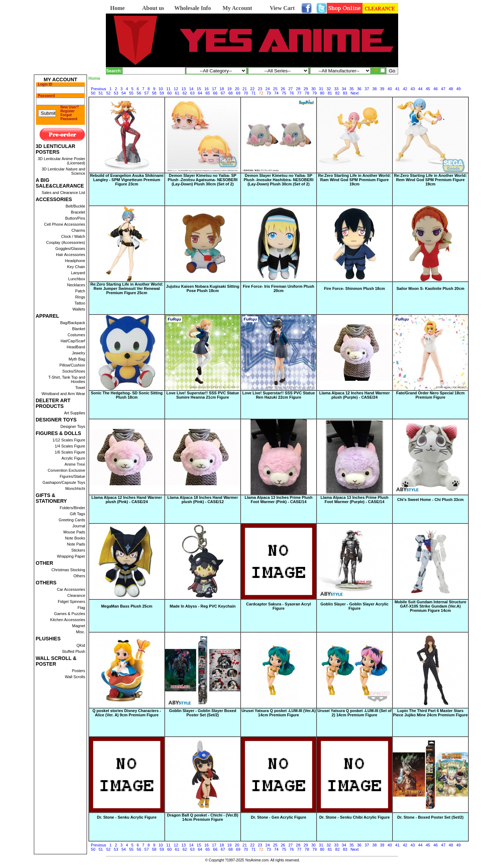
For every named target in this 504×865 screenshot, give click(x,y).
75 (284, 93)
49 (458, 89)
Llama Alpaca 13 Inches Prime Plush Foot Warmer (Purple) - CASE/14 (354, 500)
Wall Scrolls (75, 677)
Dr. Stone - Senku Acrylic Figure (127, 817)
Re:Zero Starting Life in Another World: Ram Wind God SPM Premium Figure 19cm (354, 180)
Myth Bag (77, 359)
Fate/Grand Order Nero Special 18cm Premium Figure (431, 395)
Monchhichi (75, 488)
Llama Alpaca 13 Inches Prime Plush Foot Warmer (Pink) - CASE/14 (278, 500)
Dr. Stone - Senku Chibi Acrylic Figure (355, 817)
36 (359, 89)
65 (207, 93)
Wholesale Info (193, 8)
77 (299, 93)
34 (344, 89)
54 (124, 93)
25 (275, 89)
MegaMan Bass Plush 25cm (127, 606)
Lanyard (78, 273)
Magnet (79, 626)
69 (238, 93)
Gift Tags (78, 514)
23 (260, 89)
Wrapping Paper (71, 556)
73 (269, 93)
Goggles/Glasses (70, 249)
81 (330, 93)
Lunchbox (77, 279)
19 (230, 89)
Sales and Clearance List (63, 193)
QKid (81, 645)
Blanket (79, 329)
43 (413, 89)
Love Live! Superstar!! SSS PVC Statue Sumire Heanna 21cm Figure (203, 395)
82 (338, 93)
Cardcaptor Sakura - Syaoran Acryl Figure (279, 606)
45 (428, 89)
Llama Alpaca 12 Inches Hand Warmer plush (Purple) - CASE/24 (355, 395)
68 (231, 93)
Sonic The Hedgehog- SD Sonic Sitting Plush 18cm (127, 395)
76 (292, 93)
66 (215, 93)
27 (290, 89)
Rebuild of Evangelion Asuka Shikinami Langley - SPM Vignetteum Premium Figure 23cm (127, 180)
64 (200, 93)
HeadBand (76, 347)
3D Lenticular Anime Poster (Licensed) (61, 161)
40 (390, 89)
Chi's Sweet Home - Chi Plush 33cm (430, 500)
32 (329, 89)
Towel (80, 388)
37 (367, 89)
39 (382, 89)
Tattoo (80, 303)
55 (131, 93)
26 (283, 89)
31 (321, 89)
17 (214, 89)
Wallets (79, 309)
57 (146, 93)
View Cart (282, 8)
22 (252, 89)
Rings (80, 297)
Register (68, 111)
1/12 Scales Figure (69, 440)
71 (253, 93)
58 (154, 93)
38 (375, 89)
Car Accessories (71, 589)
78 (307, 93)
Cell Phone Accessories (65, 224)
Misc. (81, 632)
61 (177, 93)
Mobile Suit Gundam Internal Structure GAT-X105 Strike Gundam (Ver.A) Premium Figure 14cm (430, 606)
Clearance (76, 595)
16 (206, 89)
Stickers (78, 550)
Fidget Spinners (71, 602)
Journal (79, 526)
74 (276, 93)
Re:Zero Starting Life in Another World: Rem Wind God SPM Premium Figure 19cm (430, 180)
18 (222, 89)
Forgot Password (69, 117)
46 (436, 89)
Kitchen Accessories (68, 620)
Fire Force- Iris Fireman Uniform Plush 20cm (279, 288)
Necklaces (76, 285)
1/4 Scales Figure (70, 446)
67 (223, 93)
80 (322, 93)
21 (245, 89)
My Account (237, 8)
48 (451, 89)
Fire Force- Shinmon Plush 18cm (354, 288)
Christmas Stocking (68, 570)
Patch (80, 291)
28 (298, 89)
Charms (78, 230)
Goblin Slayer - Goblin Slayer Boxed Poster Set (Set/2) (202, 713)
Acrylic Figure (73, 458)
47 (443, 89)
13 (184, 89)
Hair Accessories (71, 255)
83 (345, 93)
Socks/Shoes (74, 371)
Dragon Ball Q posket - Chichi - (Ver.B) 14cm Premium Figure (203, 817)
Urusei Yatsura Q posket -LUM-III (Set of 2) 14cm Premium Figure (355, 713)
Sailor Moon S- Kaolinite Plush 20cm (430, 288)
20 (237, 89)
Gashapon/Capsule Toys (64, 482)
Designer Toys (73, 426)
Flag (81, 608)
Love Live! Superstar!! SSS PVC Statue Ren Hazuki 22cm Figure (279, 395)
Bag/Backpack (73, 323)
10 (161, 89)
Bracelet (78, 212)
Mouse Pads (74, 532)
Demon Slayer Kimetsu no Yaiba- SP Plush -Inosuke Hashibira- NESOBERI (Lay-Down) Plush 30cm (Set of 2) (279, 180)
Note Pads (76, 544)
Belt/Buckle (75, 206)
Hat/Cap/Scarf (73, 341)
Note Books (75, 538)
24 (268, 89)
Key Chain (76, 267)
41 (397, 89)
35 (351, 89)
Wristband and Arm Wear (63, 394)
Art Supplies (75, 413)
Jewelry (79, 353)
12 (176, 89)
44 (420, 89)
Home (117, 8)
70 (246, 93)
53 (116, 93)
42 (405, 89)
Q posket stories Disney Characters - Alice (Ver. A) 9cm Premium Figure (127, 713)
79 (314, 93)
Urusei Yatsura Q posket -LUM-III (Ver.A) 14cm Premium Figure (278, 713)
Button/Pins (75, 218)
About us (153, 8)
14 (191, 89)
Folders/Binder (72, 508)
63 (192, 93)
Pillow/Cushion (72, 365)
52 (108, 93)
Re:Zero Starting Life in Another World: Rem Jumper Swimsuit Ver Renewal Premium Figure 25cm (127, 288)
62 (185, 93)
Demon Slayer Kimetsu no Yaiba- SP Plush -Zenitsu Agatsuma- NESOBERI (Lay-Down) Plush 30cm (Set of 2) (203, 180)
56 (139, 93)
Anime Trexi (75, 464)
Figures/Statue (72, 476)
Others (79, 576)
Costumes (76, 335)
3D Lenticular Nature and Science (63, 171)
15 (199, 89)
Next (354, 93)
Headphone (75, 261)
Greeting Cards (72, 520)
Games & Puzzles (70, 614)
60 (169, 93)
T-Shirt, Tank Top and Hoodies (67, 379)
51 (101, 93)
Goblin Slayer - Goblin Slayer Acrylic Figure (354, 606)
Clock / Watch (73, 236)
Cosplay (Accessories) (66, 242)
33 (336, 89)
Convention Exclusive (66, 470)
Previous (99, 89)
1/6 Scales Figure (70, 452)
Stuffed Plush (74, 651)
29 (306, 89)
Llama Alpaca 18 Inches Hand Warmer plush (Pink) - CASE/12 (203, 500)
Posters (79, 671)
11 (168, 89)
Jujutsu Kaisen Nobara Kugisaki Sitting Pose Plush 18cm (203, 288)
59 (162, 93)
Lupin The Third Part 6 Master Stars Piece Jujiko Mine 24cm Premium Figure (431, 713)
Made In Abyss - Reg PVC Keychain (203, 606)
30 (313, 89)
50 (93, 93)
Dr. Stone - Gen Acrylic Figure (279, 817)
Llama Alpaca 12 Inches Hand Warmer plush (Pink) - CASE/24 (127, 500)
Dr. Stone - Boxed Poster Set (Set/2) (431, 817)
